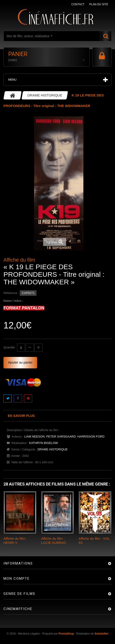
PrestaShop (66, 634)
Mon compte (17, 579)
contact (78, 4)
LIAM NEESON (34, 436)
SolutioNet (101, 634)
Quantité (9, 347)
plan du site (99, 4)
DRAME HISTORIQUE (52, 449)
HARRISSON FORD (91, 436)
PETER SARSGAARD (61, 436)
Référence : (11, 293)
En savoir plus (21, 416)
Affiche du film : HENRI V (15, 541)
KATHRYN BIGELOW (43, 443)
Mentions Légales (29, 634)
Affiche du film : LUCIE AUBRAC (54, 541)
